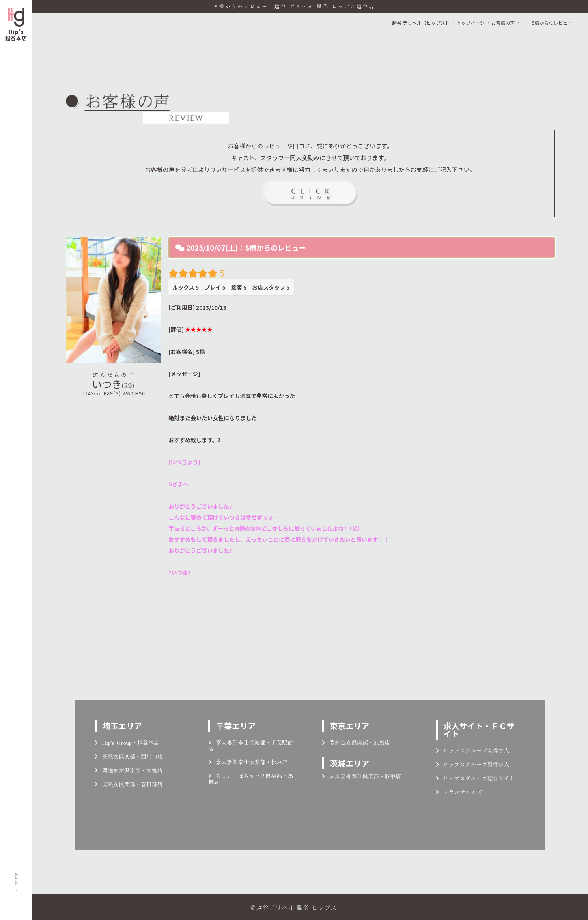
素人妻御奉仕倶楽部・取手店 (361, 776)
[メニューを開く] (16, 464)
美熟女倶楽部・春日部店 (129, 784)
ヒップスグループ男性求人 (473, 764)
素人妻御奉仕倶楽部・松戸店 (248, 762)
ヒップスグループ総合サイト (475, 778)
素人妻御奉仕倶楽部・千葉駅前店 (251, 745)
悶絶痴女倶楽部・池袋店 (356, 742)
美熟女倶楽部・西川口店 (129, 756)
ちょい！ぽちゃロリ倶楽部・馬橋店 (251, 779)
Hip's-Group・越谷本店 (127, 742)
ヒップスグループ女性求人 (473, 750)
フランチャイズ (459, 792)
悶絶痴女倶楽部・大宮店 (129, 770)
